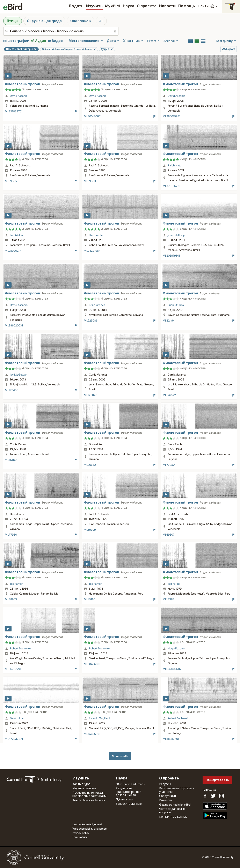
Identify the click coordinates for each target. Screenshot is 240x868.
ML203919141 (171, 256)
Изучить (94, 6)
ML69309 (90, 530)
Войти (203, 6)
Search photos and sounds (89, 800)
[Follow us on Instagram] (221, 796)
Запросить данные (129, 804)
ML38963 (11, 599)
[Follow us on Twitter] (213, 796)
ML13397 (168, 599)
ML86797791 (13, 669)
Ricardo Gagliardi (100, 718)
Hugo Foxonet (176, 649)
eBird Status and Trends (130, 784)
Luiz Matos (16, 235)
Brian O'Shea (97, 305)
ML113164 (11, 460)
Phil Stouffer (96, 235)
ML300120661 (93, 116)
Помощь (187, 6)
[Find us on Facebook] (205, 796)
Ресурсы (165, 784)
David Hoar (17, 718)
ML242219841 (93, 251)
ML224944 (169, 321)
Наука (128, 6)
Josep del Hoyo (177, 235)
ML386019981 (172, 116)
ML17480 (90, 599)
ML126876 (90, 395)
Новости (167, 6)
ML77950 (169, 465)
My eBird (113, 6)
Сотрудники (168, 796)
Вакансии (166, 800)
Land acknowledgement (87, 824)
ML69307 (169, 535)
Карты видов (81, 784)
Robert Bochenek (20, 649)
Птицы (13, 21)
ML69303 (90, 181)
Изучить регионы (84, 788)
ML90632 (90, 465)
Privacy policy (81, 833)
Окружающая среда (44, 21)
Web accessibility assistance (89, 829)
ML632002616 (172, 669)
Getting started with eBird (175, 805)
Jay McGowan (19, 375)
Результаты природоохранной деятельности (129, 792)
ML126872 (169, 395)
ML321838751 (14, 112)
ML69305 (11, 181)
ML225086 (91, 321)
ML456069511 (93, 734)
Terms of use (80, 837)
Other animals (81, 21)
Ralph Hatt (174, 166)
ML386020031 (14, 326)
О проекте (147, 6)
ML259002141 (14, 251)
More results (120, 756)
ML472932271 (14, 739)
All (101, 21)
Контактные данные (173, 817)
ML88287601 (171, 739)
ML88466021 (92, 664)
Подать (76, 6)
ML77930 (11, 535)
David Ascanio (19, 96)
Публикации (124, 800)
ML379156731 (172, 186)
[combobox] (61, 31)
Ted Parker (16, 584)
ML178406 (12, 390)
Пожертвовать (217, 780)
